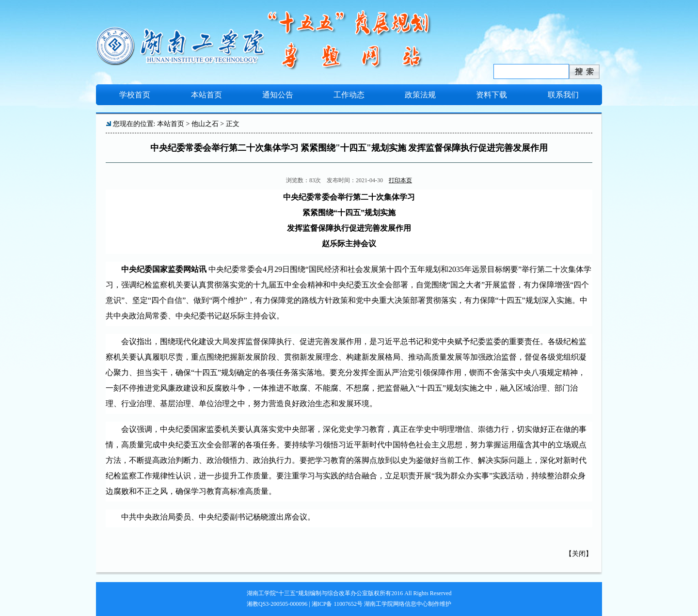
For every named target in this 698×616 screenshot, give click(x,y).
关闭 (579, 554)
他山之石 (205, 124)
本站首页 (171, 124)
